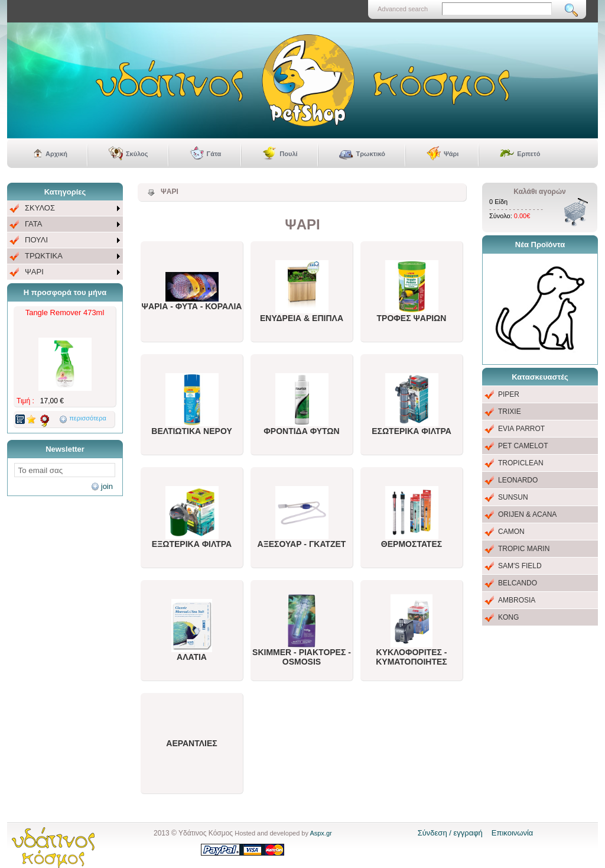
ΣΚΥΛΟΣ (40, 208)
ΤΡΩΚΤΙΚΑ (44, 256)
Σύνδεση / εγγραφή (450, 833)
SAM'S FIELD (520, 566)
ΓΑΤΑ (33, 224)
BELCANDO (518, 583)
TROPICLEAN (521, 463)
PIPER (509, 394)
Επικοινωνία (513, 833)
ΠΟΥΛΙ (36, 240)
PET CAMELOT (523, 446)
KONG (508, 617)
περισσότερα (88, 418)
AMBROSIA (517, 600)
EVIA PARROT (521, 429)
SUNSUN (513, 497)
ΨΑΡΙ (34, 272)
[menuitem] (65, 208)
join (107, 486)
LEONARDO (518, 480)
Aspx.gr (321, 833)
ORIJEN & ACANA (527, 514)
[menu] (65, 240)
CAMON (511, 532)
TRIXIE (510, 412)
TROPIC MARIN (524, 549)
